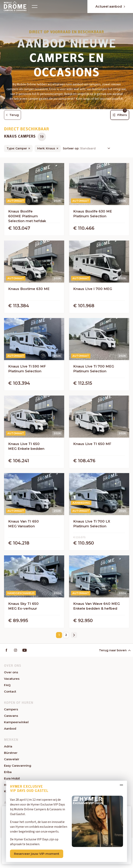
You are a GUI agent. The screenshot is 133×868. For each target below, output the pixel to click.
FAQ (7, 685)
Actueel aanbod (110, 7)
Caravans (11, 716)
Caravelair (12, 759)
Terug (12, 115)
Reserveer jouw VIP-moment (37, 854)
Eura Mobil (12, 778)
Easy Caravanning (18, 766)
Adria (8, 746)
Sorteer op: (71, 148)
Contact (10, 691)
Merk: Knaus (46, 148)
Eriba (8, 772)
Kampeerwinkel (16, 722)
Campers (11, 709)
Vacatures (12, 679)
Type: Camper (17, 148)
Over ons (11, 672)
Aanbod (10, 729)
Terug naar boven (114, 650)
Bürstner (11, 753)
